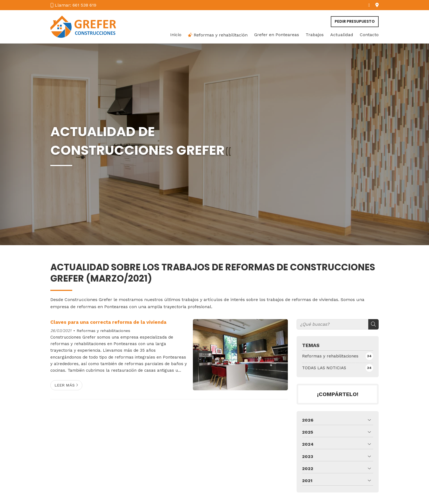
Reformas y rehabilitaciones (103, 331)
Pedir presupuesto (355, 21)
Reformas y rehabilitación (218, 35)
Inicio (176, 35)
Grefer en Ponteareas (277, 35)
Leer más (65, 385)
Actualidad (342, 35)
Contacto (369, 35)
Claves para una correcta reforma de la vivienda (108, 322)
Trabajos (315, 35)
